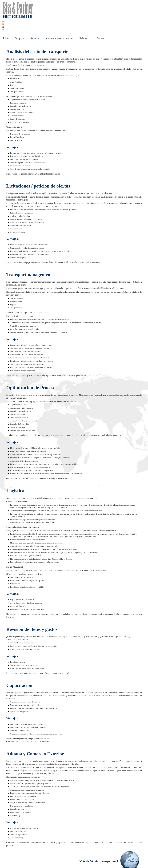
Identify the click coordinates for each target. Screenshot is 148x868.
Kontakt (30, 863)
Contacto (101, 22)
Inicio (6, 22)
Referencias (85, 22)
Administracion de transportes (59, 22)
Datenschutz (67, 863)
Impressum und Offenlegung (48, 863)
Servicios (35, 22)
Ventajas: (13, 222)
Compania (19, 22)
